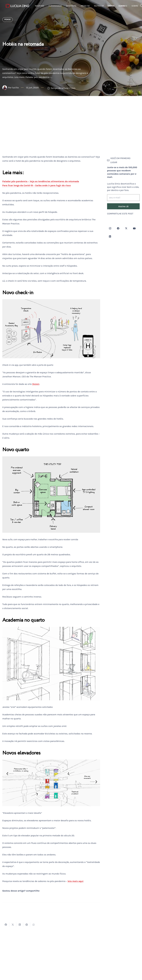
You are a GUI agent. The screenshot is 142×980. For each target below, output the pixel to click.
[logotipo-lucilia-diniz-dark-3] (18, 6)
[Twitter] (126, 228)
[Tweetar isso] (13, 925)
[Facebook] (118, 228)
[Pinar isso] (27, 925)
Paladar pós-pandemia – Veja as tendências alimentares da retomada (41, 181)
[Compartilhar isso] (6, 925)
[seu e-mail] (123, 198)
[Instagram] (110, 228)
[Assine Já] (123, 206)
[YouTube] (134, 228)
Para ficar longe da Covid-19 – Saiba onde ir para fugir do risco (37, 185)
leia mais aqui (76, 881)
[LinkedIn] (110, 237)
